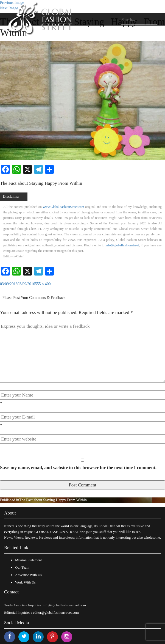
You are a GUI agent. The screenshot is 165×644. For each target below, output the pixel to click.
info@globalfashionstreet (122, 245)
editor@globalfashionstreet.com (56, 613)
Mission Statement (28, 560)
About (10, 513)
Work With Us (25, 582)
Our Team (22, 567)
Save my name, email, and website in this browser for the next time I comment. (78, 468)
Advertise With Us (28, 575)
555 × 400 (43, 284)
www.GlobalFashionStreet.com (64, 207)
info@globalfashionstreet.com (64, 605)
